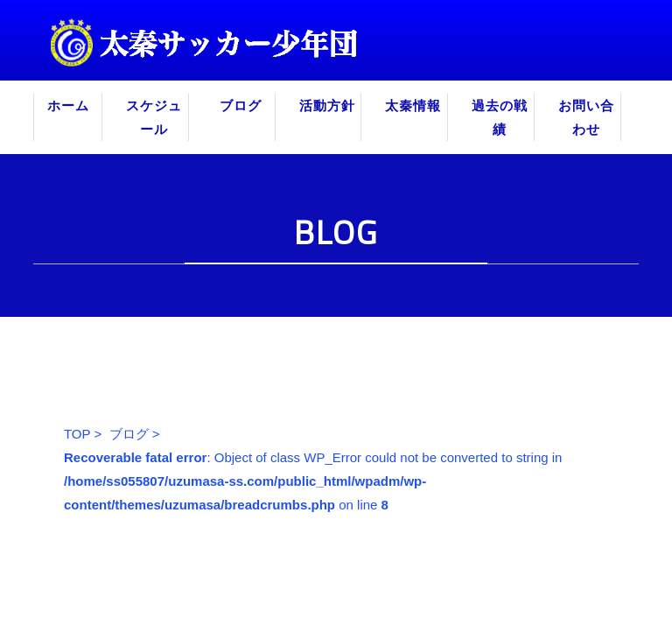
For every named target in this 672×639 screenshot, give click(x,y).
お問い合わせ (586, 117)
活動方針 (327, 105)
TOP (77, 434)
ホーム (68, 105)
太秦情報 (413, 105)
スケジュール (154, 117)
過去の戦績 (500, 117)
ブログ (241, 105)
